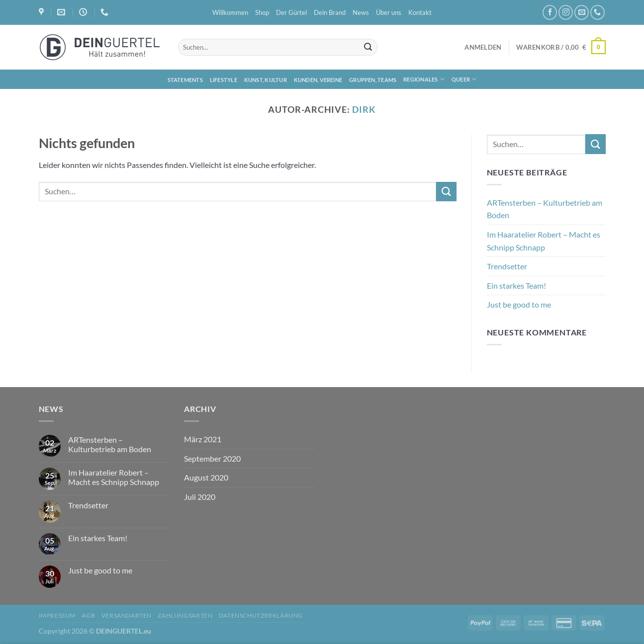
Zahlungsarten (185, 615)
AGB (88, 615)
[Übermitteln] (368, 47)
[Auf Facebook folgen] (550, 12)
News (361, 12)
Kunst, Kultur (266, 80)
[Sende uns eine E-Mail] (582, 12)
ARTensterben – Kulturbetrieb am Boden (545, 209)
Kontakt (420, 12)
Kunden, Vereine (318, 80)
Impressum (57, 615)
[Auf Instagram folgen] (566, 12)
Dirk (364, 109)
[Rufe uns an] (598, 12)
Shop (262, 12)
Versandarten (127, 615)
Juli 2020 (200, 497)
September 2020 (212, 458)
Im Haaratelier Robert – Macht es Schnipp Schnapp (544, 241)
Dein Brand (330, 12)
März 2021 (203, 439)
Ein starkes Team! (516, 285)
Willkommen (230, 12)
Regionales (424, 79)
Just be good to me (519, 304)
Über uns (389, 12)
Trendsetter (507, 266)
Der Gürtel (291, 12)
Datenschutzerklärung (261, 615)
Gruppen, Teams (373, 80)
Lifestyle (224, 80)
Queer (464, 79)
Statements (185, 80)
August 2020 (206, 477)
